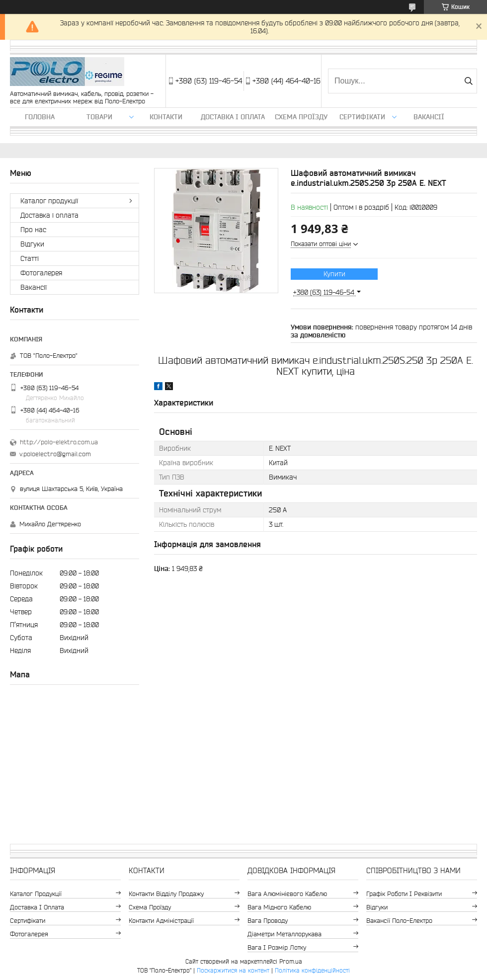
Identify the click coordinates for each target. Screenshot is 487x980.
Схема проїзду (301, 117)
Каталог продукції (49, 201)
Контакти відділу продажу (166, 894)
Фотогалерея (41, 273)
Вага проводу (268, 921)
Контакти (166, 117)
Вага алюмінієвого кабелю (287, 894)
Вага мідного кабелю (279, 907)
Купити (334, 274)
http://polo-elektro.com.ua (59, 442)
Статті (30, 258)
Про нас (33, 230)
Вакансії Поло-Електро (399, 921)
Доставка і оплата (233, 117)
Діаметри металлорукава (284, 934)
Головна (40, 117)
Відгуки (32, 244)
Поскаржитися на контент (233, 970)
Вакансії (429, 117)
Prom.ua (291, 961)
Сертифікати (362, 117)
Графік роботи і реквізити (404, 894)
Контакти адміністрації (161, 921)
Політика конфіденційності (312, 970)
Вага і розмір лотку (277, 947)
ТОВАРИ (99, 117)
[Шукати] (468, 81)
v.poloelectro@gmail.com (55, 454)
